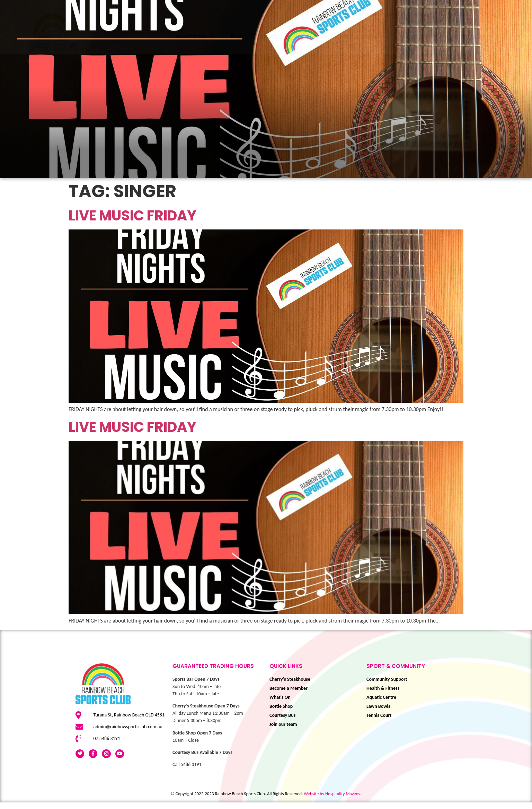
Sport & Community (294, 37)
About (516, 37)
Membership (419, 37)
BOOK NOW (470, 37)
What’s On (194, 37)
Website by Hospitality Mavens (332, 800)
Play (237, 37)
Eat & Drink (364, 37)
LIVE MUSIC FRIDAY (132, 222)
